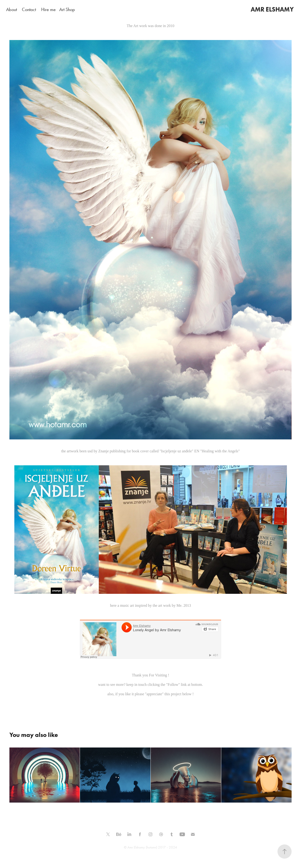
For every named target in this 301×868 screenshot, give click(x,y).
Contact (29, 9)
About (12, 9)
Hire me (48, 9)
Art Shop (67, 9)
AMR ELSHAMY (272, 9)
